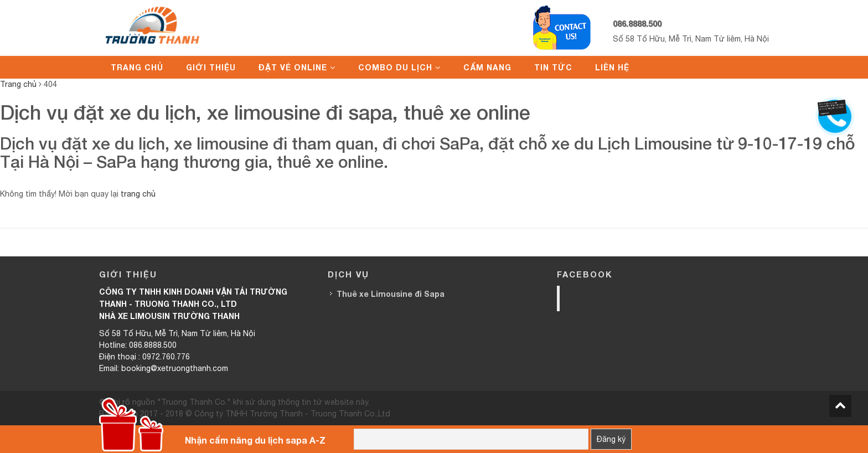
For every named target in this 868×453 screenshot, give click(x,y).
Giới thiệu (211, 67)
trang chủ (138, 194)
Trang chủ (137, 67)
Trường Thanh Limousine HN (635, 298)
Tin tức (553, 67)
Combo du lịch (395, 67)
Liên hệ (612, 67)
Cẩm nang (487, 67)
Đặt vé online (293, 67)
